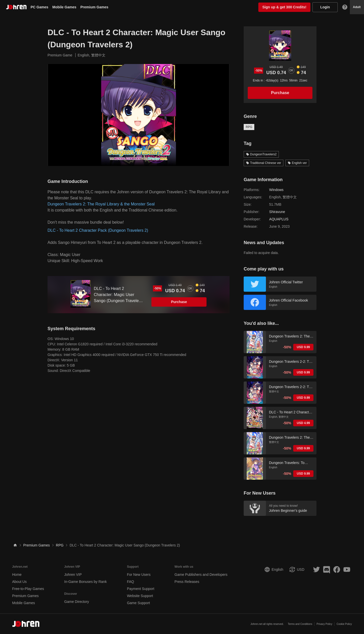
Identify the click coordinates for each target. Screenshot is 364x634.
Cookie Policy (344, 624)
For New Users (139, 575)
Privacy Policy (324, 624)
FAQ (130, 582)
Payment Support (141, 589)
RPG (249, 127)
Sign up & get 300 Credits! (284, 7)
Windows (276, 190)
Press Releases (187, 582)
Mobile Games (64, 7)
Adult (357, 7)
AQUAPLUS (279, 219)
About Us (19, 582)
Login (325, 7)
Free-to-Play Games (28, 589)
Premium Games (94, 7)
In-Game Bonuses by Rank (85, 582)
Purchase (179, 302)
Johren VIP (73, 575)
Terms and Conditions (300, 624)
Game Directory (77, 602)
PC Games (39, 7)
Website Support (140, 596)
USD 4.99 (303, 423)
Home (17, 575)
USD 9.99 (303, 347)
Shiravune (277, 212)
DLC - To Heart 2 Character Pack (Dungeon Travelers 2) (98, 230)
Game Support (138, 603)
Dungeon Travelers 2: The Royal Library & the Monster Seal (101, 204)
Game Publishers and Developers (201, 575)
